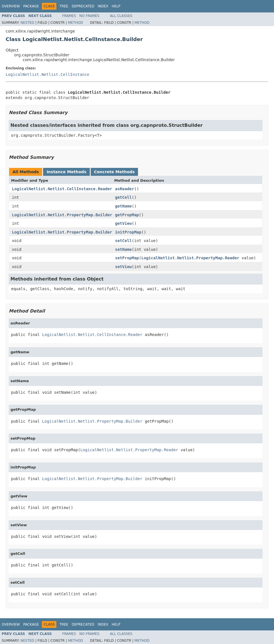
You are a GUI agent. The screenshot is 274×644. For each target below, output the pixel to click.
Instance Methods (66, 172)
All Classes (121, 16)
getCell (123, 197)
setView (123, 267)
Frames (69, 16)
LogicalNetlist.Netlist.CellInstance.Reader (62, 189)
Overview (11, 6)
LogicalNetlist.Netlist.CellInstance (47, 74)
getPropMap (127, 215)
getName (123, 206)
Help (116, 6)
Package (31, 6)
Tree (64, 6)
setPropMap (127, 258)
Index (103, 6)
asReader (125, 189)
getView (123, 223)
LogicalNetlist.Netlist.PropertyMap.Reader (190, 258)
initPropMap (128, 232)
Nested (27, 23)
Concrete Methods (114, 172)
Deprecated (83, 6)
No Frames (89, 16)
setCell (123, 241)
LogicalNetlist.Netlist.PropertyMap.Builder (62, 215)
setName (123, 249)
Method (76, 23)
